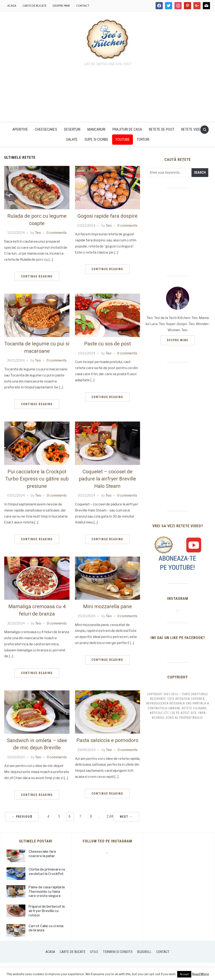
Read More (200, 974)
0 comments (57, 233)
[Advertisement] (107, 95)
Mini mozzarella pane (107, 606)
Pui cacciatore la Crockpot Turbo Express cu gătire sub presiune (37, 479)
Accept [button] (184, 974)
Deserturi (72, 129)
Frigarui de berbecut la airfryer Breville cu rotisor (47, 911)
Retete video (192, 129)
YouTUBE (123, 139)
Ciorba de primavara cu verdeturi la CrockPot (47, 872)
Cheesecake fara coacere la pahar (42, 854)
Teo (38, 233)
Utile (94, 952)
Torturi (143, 139)
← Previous (22, 817)
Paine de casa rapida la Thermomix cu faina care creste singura (47, 892)
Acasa (12, 6)
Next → (126, 817)
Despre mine (61, 6)
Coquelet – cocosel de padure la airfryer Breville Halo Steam (107, 479)
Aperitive (20, 129)
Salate (72, 139)
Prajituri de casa (127, 129)
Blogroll (144, 952)
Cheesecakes (46, 129)
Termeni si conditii (118, 952)
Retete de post (162, 129)
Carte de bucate (34, 6)
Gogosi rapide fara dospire (107, 216)
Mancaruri (96, 129)
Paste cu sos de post (107, 344)
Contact (83, 6)
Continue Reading (37, 276)
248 (110, 816)
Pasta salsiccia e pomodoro (107, 740)
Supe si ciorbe (96, 139)
